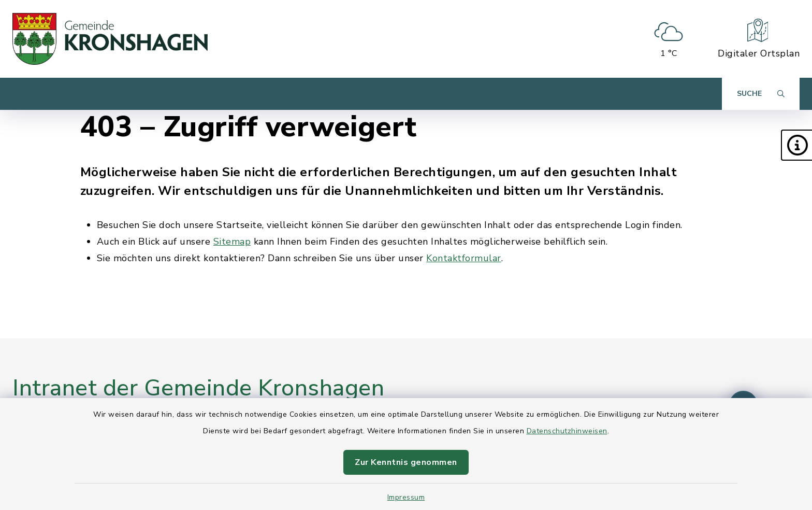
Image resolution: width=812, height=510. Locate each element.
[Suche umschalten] (761, 94)
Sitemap (232, 242)
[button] (796, 145)
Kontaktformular (464, 258)
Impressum (406, 497)
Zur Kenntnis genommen (406, 462)
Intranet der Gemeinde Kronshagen (198, 388)
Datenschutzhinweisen (567, 431)
